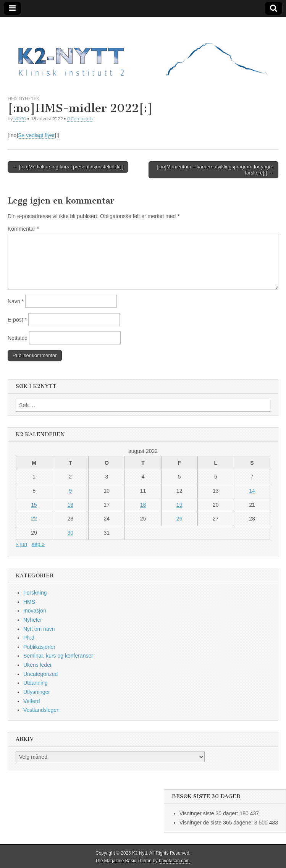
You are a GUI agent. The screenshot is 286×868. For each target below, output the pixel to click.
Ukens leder (38, 665)
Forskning (35, 593)
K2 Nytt (140, 853)
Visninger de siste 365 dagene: (217, 823)
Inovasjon (35, 611)
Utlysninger (37, 692)
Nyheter (29, 98)
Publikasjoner (39, 647)
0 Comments (80, 119)
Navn (16, 301)
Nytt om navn (39, 629)
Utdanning (36, 683)
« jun (21, 544)
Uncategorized (40, 674)
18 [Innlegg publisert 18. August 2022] (143, 505)
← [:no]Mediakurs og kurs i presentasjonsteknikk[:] (68, 167)
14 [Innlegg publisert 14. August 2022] (252, 491)
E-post (17, 320)
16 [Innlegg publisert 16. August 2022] (70, 505)
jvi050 (20, 119)
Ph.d (29, 638)
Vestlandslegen (41, 710)
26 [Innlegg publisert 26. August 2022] (179, 519)
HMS (12, 98)
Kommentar (23, 229)
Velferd (32, 701)
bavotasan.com (174, 861)
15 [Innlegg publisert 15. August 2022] (34, 505)
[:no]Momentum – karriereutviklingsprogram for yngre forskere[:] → (215, 170)
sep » (38, 544)
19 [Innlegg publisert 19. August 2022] (179, 505)
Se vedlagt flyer (36, 135)
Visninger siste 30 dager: (210, 813)
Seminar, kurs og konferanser (58, 656)
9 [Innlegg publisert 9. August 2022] (70, 491)
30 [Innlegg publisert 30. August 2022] (70, 533)
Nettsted (18, 338)
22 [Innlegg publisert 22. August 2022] (34, 519)
